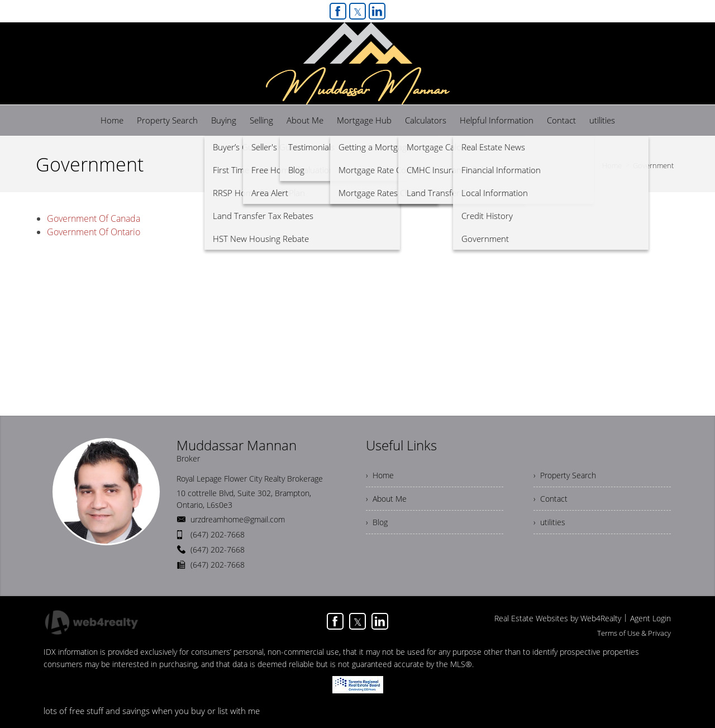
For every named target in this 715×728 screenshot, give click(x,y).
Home (612, 165)
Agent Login (650, 618)
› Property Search (565, 475)
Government (653, 165)
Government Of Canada (94, 218)
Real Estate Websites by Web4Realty (558, 618)
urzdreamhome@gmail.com (238, 519)
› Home (380, 475)
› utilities (549, 522)
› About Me (386, 499)
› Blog (377, 522)
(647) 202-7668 (218, 534)
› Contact (550, 499)
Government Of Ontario (94, 232)
